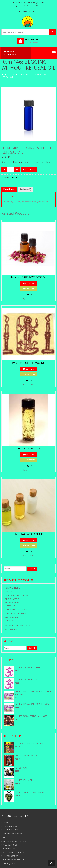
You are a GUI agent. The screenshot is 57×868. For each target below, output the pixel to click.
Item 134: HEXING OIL (28, 448)
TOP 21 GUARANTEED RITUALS (18, 625)
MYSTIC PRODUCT (12, 618)
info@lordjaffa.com (23, 3)
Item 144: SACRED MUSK (29, 534)
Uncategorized (11, 629)
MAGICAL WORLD (12, 599)
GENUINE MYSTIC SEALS (17, 609)
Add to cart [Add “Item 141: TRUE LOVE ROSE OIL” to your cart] (30, 283)
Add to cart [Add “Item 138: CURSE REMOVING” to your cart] (30, 369)
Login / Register (28, 11)
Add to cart (30, 170)
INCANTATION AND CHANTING (17, 595)
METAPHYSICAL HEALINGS (18, 613)
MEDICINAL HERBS (13, 603)
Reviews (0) (25, 189)
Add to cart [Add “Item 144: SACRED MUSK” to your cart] (30, 540)
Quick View (29, 299)
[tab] (9, 189)
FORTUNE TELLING (13, 588)
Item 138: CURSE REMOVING (28, 363)
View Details (30, 289)
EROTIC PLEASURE (15, 606)
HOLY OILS (14, 74)
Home (4, 74)
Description (9, 189)
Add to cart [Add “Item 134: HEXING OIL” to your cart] (30, 455)
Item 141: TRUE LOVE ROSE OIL (28, 277)
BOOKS (10, 621)
